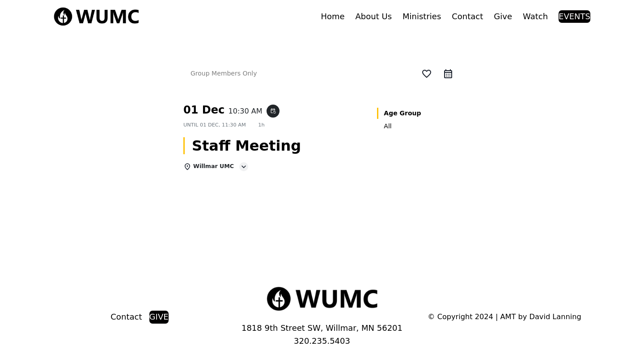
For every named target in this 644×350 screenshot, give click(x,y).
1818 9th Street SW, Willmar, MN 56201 (322, 328)
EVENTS (574, 16)
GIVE (159, 317)
